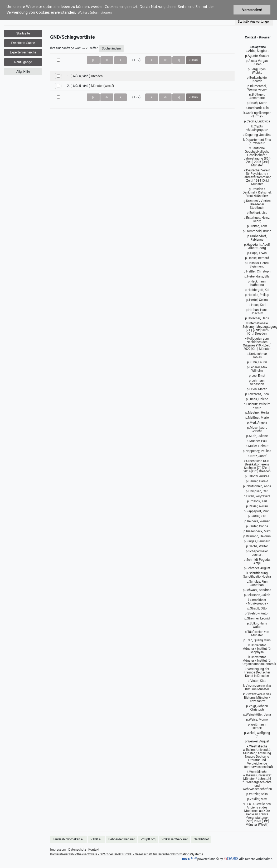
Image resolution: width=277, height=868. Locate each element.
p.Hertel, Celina (257, 300)
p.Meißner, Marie (257, 418)
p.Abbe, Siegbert (257, 51)
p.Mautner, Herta (257, 413)
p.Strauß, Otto (257, 608)
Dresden (97, 76)
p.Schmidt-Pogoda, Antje (257, 561)
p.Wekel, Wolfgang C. (257, 735)
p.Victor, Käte (257, 681)
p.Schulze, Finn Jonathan (257, 583)
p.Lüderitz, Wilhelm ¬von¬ (257, 406)
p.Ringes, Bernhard (257, 541)
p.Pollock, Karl (257, 501)
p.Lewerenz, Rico (257, 394)
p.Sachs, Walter (257, 546)
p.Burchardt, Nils (257, 108)
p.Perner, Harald (257, 481)
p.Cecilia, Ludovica (257, 121)
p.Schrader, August (257, 568)
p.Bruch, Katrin (257, 103)
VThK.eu (96, 839)
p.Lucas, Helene (257, 399)
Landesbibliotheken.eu (69, 839)
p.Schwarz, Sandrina (257, 590)
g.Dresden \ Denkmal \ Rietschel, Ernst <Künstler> (257, 192)
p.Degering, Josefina (257, 135)
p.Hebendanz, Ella (257, 276)
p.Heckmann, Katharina (257, 283)
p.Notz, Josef (257, 456)
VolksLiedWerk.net (175, 839)
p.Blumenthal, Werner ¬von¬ (257, 88)
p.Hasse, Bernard (257, 258)
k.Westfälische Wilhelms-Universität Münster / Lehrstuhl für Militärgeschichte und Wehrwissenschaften (257, 780)
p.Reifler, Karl (257, 516)
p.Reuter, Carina (257, 526)
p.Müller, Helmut (257, 446)
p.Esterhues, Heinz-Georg (257, 219)
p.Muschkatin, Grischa (257, 429)
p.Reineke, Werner (257, 521)
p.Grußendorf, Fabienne (257, 238)
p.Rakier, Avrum (257, 506)
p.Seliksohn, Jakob (257, 595)
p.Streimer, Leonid (257, 618)
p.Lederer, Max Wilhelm (257, 369)
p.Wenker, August (257, 741)
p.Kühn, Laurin (257, 362)
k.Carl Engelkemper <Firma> (257, 115)
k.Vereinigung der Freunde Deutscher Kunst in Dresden (257, 672)
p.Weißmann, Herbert (257, 726)
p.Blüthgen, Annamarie (257, 96)
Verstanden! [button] (252, 10)
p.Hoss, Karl (257, 305)
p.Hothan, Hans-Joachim (257, 312)
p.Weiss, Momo (257, 720)
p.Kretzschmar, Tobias (257, 356)
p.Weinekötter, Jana (257, 715)
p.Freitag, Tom (257, 226)
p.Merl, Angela (257, 423)
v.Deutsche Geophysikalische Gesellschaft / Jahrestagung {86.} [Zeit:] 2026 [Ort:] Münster (257, 157)
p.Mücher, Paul (257, 441)
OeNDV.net (201, 839)
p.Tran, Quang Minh (257, 640)
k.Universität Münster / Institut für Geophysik (257, 649)
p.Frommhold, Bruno (257, 231)
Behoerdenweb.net (122, 839)
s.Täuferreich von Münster (257, 634)
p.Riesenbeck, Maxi (257, 531)
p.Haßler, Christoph (257, 271)
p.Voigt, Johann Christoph (257, 708)
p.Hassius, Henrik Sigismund (257, 265)
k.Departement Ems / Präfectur (257, 142)
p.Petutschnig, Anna (257, 486)
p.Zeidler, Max (257, 799)
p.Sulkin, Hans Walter (257, 625)
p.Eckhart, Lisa (257, 213)
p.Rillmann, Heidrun (257, 536)
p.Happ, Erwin (257, 253)
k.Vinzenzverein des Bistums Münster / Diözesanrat (257, 698)
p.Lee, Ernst (257, 376)
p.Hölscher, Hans (257, 318)
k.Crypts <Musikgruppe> (257, 128)
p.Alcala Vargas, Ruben (257, 63)
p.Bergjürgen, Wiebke (257, 71)
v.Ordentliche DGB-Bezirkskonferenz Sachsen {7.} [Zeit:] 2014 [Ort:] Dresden (257, 466)
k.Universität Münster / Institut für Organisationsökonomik (259, 661)
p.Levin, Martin (257, 389)
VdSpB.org (148, 839)
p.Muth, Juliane (257, 436)
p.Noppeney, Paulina (257, 451)
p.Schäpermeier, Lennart (257, 553)
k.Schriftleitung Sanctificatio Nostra (257, 575)
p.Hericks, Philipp (257, 295)
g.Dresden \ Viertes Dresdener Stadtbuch (257, 204)
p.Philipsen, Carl (257, 491)
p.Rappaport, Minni (257, 511)
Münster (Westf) (102, 86)
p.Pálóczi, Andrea (257, 476)
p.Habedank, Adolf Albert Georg (257, 246)
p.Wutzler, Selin (257, 794)
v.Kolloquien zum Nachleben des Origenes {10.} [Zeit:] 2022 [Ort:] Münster (257, 344)
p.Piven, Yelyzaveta (257, 496)
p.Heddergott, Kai (257, 290)
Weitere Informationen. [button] (95, 13)
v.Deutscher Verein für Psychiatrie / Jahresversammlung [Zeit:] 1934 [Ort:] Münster (257, 177)
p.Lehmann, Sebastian (257, 382)
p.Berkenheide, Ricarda (257, 79)
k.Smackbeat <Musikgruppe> (257, 602)
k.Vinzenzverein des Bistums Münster (257, 688)
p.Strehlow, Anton (257, 613)
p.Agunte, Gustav (257, 56)
